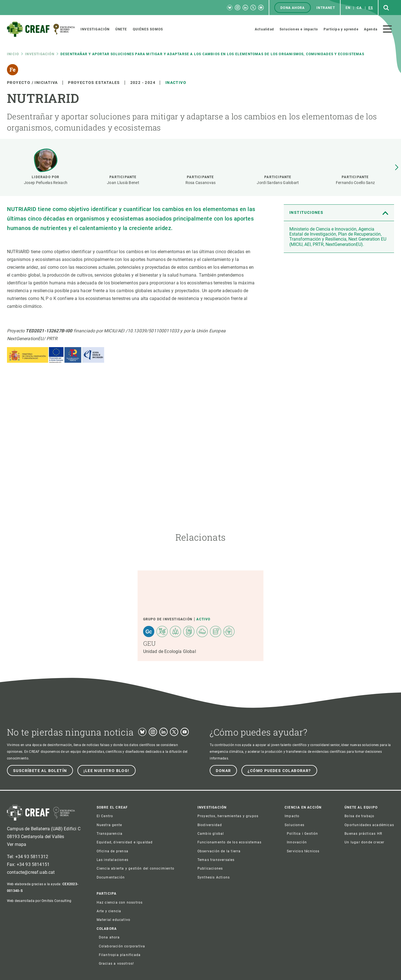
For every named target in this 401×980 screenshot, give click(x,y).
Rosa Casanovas (201, 183)
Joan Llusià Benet (123, 183)
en (348, 8)
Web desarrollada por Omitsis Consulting (39, 901)
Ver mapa (17, 844)
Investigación (40, 54)
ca (359, 8)
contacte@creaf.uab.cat (31, 872)
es (371, 8)
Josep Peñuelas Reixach (46, 183)
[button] (397, 168)
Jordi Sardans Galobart (278, 183)
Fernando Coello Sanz (355, 183)
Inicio (13, 54)
